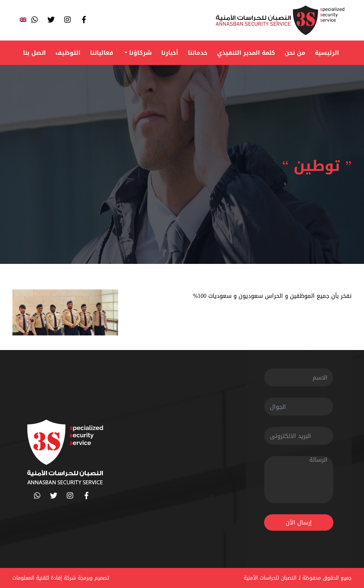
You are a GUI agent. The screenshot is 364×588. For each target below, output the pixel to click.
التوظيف (68, 53)
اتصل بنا (34, 53)
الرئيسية (327, 53)
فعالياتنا (102, 53)
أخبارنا (170, 53)
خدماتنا (198, 53)
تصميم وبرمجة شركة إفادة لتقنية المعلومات (61, 578)
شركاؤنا (140, 53)
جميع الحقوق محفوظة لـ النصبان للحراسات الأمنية (298, 578)
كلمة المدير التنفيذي (246, 53)
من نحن (295, 53)
